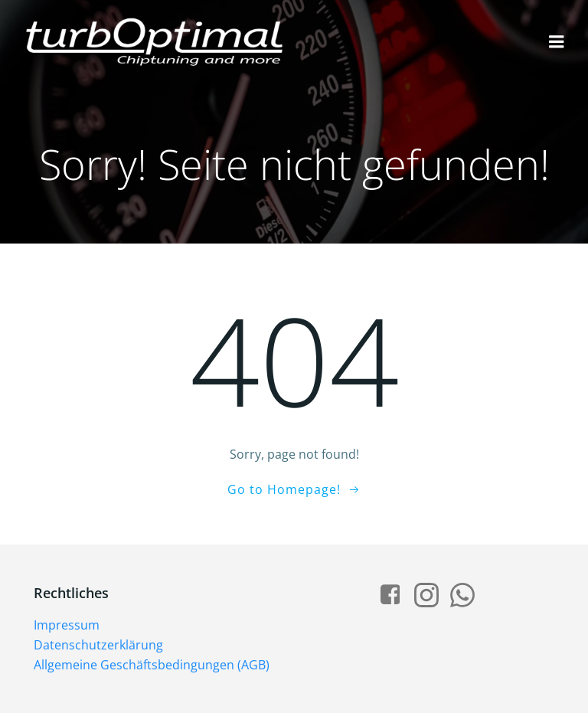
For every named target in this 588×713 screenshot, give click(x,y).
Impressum (67, 625)
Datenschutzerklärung (98, 645)
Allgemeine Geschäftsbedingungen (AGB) (152, 665)
